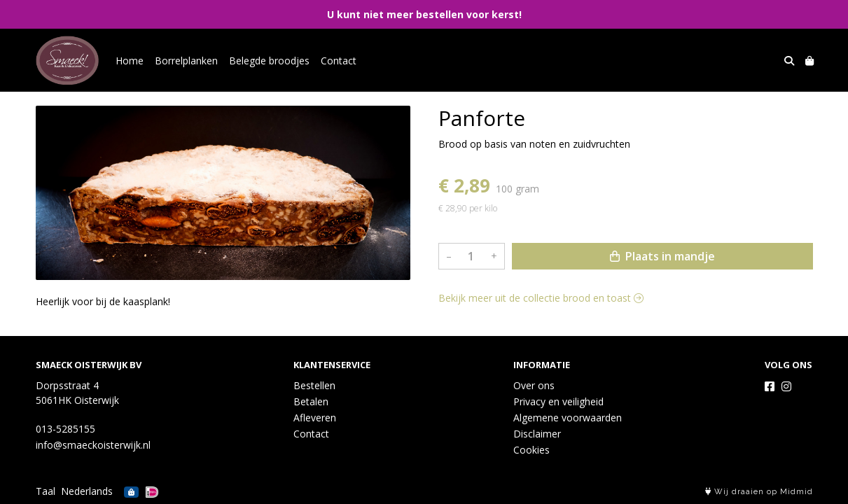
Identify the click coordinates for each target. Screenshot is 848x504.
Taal (46, 491)
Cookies (531, 450)
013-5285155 (65, 429)
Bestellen (314, 385)
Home (130, 61)
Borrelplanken (186, 61)
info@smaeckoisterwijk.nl (93, 445)
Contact (339, 61)
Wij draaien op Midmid (759, 492)
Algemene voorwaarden (568, 418)
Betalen (311, 401)
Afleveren (315, 418)
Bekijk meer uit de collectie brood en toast (541, 298)
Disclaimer (537, 434)
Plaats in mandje (662, 256)
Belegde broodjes (269, 61)
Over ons (534, 385)
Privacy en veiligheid (558, 401)
